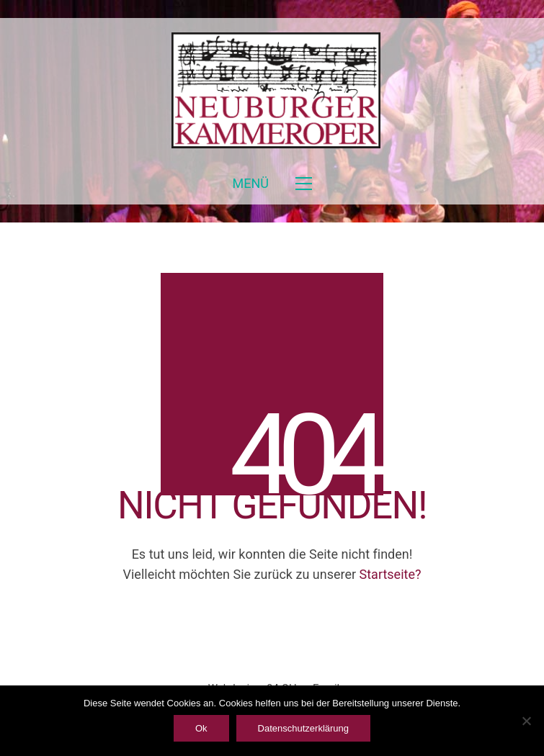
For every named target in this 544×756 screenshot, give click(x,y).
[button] (272, 184)
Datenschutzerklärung (303, 728)
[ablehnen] (526, 721)
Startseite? (391, 574)
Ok (201, 728)
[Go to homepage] (272, 90)
